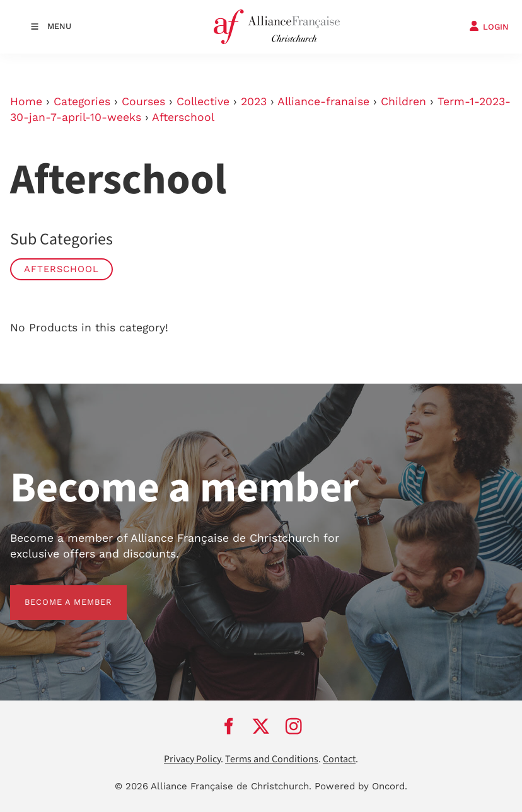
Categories (82, 101)
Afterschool (183, 117)
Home (26, 101)
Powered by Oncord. (361, 786)
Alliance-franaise (323, 101)
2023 (254, 101)
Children (403, 101)
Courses (143, 101)
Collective (203, 101)
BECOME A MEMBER (54, 592)
